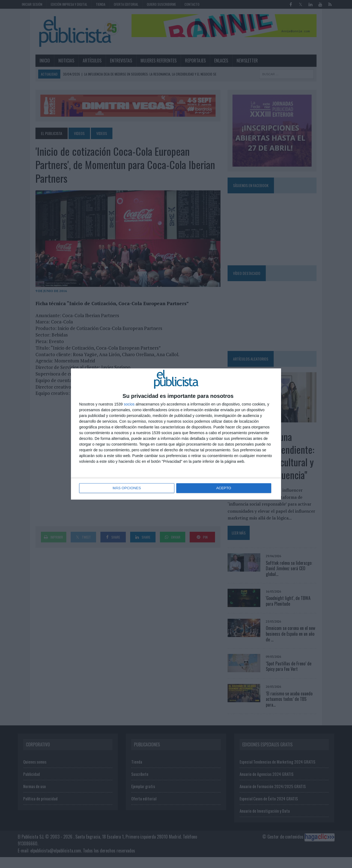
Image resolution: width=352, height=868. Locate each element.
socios (129, 404)
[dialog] (176, 434)
